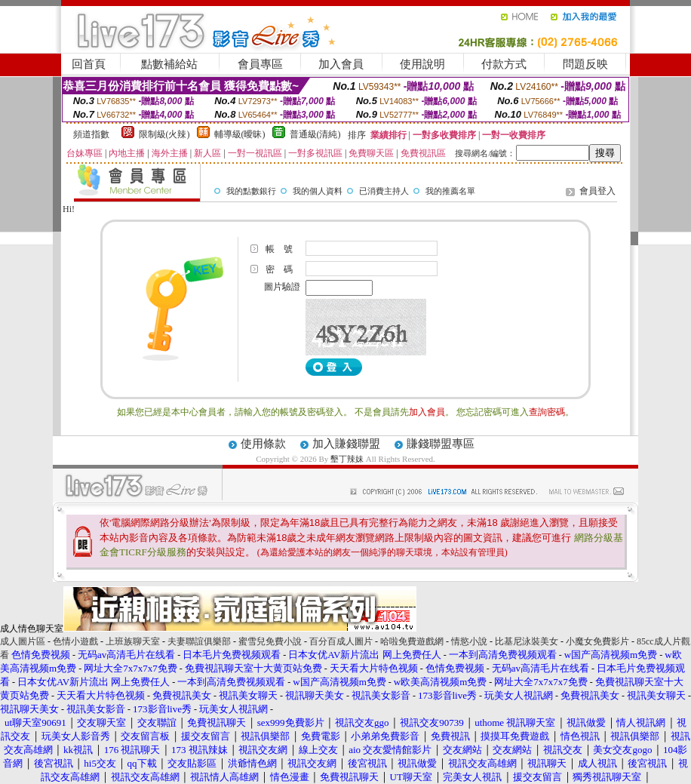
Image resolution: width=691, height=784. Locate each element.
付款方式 (504, 64)
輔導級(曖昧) (240, 134)
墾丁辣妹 (347, 459)
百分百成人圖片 (341, 641)
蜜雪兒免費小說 (270, 641)
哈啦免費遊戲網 (412, 641)
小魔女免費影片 (597, 641)
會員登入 (597, 191)
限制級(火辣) (164, 134)
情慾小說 (469, 641)
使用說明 (422, 64)
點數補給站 (169, 64)
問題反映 (585, 64)
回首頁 (89, 64)
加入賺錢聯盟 (346, 444)
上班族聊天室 (133, 641)
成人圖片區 (23, 641)
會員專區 (260, 64)
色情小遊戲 (75, 641)
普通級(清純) (315, 134)
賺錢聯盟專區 (441, 444)
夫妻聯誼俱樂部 (199, 641)
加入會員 (341, 64)
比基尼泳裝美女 (527, 641)
